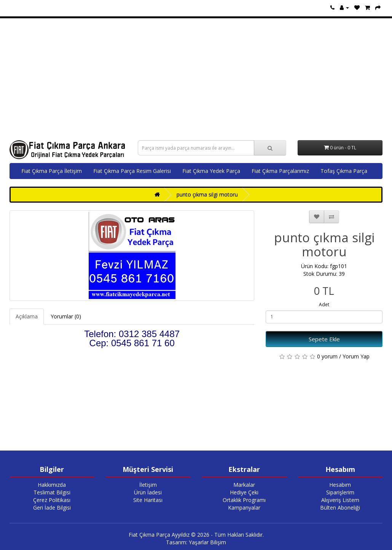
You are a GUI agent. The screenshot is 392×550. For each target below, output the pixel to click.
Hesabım (340, 485)
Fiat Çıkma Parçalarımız (280, 171)
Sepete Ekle (324, 339)
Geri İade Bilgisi (52, 508)
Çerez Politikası (52, 500)
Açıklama (27, 316)
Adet (324, 305)
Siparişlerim (340, 492)
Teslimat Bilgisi (52, 492)
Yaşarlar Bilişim (207, 542)
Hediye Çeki (244, 492)
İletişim (148, 485)
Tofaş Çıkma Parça (344, 171)
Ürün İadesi (148, 492)
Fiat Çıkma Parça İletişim (52, 171)
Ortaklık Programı (244, 500)
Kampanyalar (244, 508)
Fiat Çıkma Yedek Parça (211, 171)
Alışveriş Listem (340, 500)
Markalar (244, 485)
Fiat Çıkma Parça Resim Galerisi (132, 171)
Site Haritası (148, 500)
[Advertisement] (196, 79)
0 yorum (327, 356)
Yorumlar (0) (66, 316)
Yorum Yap (356, 356)
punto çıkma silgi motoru (207, 194)
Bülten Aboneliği (340, 508)
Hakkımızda (52, 485)
